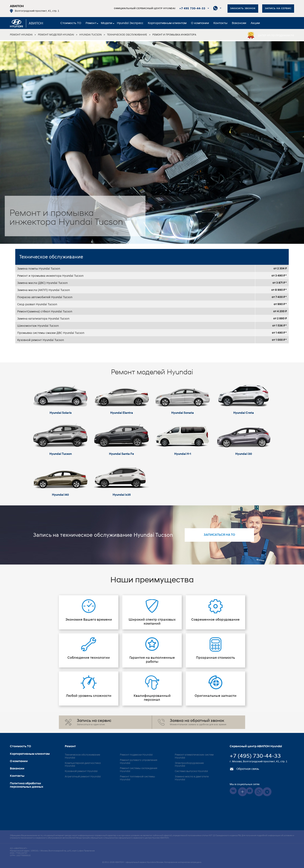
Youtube (250, 791)
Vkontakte (233, 791)
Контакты (220, 23)
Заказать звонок (243, 9)
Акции (255, 23)
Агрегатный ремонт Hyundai (83, 777)
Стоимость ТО (71, 23)
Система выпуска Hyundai (191, 771)
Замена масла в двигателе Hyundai (192, 778)
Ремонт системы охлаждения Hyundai (139, 770)
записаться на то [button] (219, 535)
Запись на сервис (278, 9)
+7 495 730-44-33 (192, 9)
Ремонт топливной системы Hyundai (137, 778)
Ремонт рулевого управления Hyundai (139, 762)
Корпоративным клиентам (167, 23)
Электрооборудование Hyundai (189, 765)
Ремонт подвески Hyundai (136, 755)
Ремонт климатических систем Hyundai (194, 756)
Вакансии (239, 23)
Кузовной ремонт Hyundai (81, 771)
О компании (200, 23)
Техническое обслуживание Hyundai (82, 756)
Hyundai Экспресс (130, 23)
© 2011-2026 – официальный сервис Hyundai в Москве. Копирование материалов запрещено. (152, 862)
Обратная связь (244, 769)
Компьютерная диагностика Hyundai (83, 765)
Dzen (242, 792)
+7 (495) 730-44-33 (255, 756)
